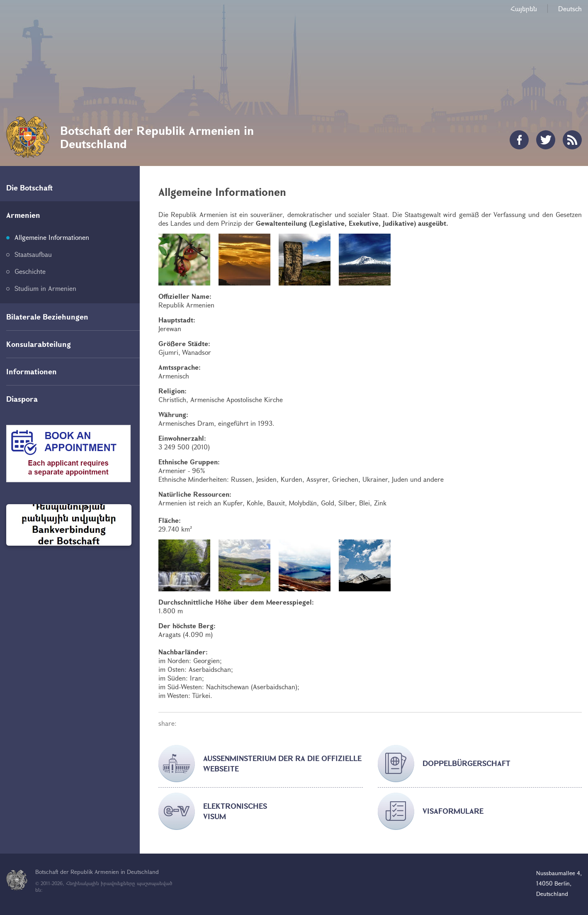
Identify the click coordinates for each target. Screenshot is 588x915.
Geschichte (30, 271)
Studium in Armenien (45, 288)
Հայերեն (524, 9)
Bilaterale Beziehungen (47, 317)
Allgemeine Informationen (52, 237)
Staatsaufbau (33, 254)
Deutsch (570, 9)
